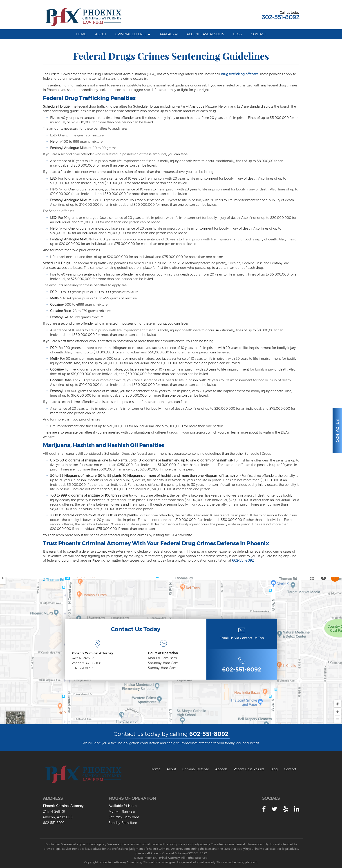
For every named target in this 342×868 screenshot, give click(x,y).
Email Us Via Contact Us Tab (242, 638)
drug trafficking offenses (240, 74)
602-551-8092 (280, 17)
